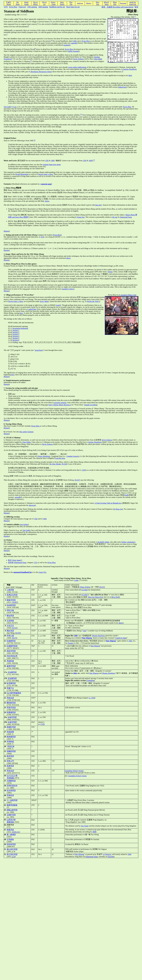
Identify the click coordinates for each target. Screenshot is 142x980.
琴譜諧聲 (10, 732)
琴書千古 (10, 688)
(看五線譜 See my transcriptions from (24, 161)
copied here (32, 309)
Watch (62, 4)
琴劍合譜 (10, 698)
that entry (99, 205)
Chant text (22, 7)
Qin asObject (35, 3)
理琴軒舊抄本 (12, 786)
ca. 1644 (92, 698)
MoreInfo (115, 3)
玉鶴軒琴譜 (11, 815)
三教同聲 (10, 590)
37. (5, 781)
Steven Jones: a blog (45, 174)
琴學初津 (10, 795)
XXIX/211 (16, 832)
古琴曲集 (10, 839)
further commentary (128, 542)
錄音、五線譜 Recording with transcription (117, 7)
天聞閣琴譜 (11, 781)
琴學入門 (10, 761)
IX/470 (18, 633)
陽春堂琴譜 (11, 600)
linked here (123, 87)
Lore (15, 107)
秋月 (10, 560)
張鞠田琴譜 (11, 751)
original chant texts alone (52, 165)
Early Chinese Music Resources (60, 405)
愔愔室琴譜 (11, 844)
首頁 (136, 7)
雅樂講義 (10, 822)
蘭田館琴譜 (11, 703)
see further (24, 525)
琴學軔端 (10, 742)
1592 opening (32, 7)
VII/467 (15, 602)
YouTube (111, 857)
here (21, 313)
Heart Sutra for (73, 7)
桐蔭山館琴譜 (12, 810)
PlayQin (71, 3)
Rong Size (81, 217)
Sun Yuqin (85, 826)
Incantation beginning (20, 328)
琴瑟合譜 (10, 771)
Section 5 (16, 338)
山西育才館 (11, 820)
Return (7, 231)
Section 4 (16, 336)
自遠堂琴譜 (12, 717)
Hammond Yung (20, 563)
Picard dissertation (22, 174)
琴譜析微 (10, 661)
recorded (84, 590)
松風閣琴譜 (11, 641)
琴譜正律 (11, 746)
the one (115, 217)
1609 (75, 41)
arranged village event (128, 295)
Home (9, 4)
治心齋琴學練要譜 (14, 693)
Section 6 (16, 340)
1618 (42, 237)
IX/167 (77, 480)
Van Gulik (7, 107)
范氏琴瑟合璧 (12, 656)
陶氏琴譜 (10, 631)
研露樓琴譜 (11, 712)
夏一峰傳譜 (11, 835)
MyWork (18, 3)
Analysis (80, 3)
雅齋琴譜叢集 (12, 805)
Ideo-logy (98, 3)
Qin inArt (44, 3)
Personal (123, 3)
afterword (32, 505)
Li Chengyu (107, 854)
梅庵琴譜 (10, 830)
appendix (74, 43)
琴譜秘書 (10, 778)
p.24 (13, 857)
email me (133, 2)
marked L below (68, 289)
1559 (84, 470)
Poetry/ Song (53, 3)
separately (67, 45)
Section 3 (16, 334)
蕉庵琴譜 (10, 766)
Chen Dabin (98, 59)
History (89, 3)
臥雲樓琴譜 (11, 683)
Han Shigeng (95, 646)
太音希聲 (10, 621)
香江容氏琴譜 (12, 854)
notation (60, 403)
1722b (42, 724)
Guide (76, 580)
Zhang (110, 272)
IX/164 (64, 464)
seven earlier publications (77, 67)
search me (133, 4)
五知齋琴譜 (12, 672)
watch (58, 305)
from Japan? (17, 560)
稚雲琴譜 (10, 756)
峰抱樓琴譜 (11, 737)
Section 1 (16, 330)
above (68, 258)
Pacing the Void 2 (93, 301)
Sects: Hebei (44, 301)
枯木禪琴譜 (11, 791)
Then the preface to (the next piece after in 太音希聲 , (39, 480)
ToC (43, 572)
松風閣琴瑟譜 (12, 646)
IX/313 (14, 628)
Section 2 (16, 332)
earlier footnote (74, 51)
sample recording (91, 405)
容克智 (11, 563)
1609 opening (43, 7)
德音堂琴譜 (11, 651)
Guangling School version (74, 771)
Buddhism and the (57, 7)
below (47, 201)
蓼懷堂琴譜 (11, 666)
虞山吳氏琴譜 (12, 849)
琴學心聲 (10, 636)
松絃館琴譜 (11, 605)
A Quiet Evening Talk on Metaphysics (108, 503)
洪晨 (94, 832)
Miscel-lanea (107, 3)
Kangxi (71, 643)
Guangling (91, 680)
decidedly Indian (103, 542)
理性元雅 (10, 610)
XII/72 (14, 638)
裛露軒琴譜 (11, 727)
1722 (35, 563)
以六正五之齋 (12, 776)
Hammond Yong (126, 217)
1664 (130, 641)
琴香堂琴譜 (11, 708)
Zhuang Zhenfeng (98, 636)
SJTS (6, 7)
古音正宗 (10, 626)
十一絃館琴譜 (12, 800)
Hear (62, 2)
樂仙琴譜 (10, 616)
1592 (47, 161)
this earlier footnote (26, 432)
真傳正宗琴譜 (12, 595)
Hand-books (27, 3)
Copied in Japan (121, 638)
